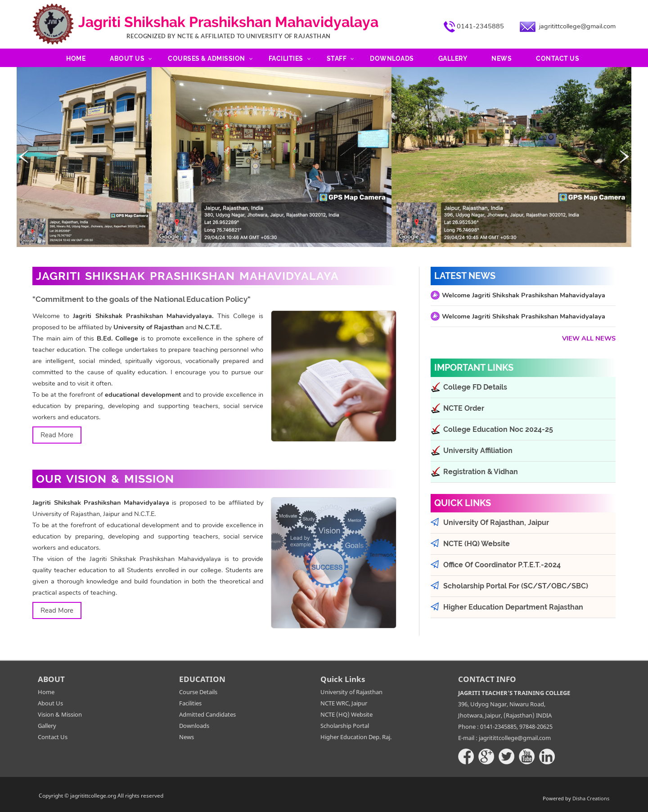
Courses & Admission (207, 58)
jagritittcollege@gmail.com (577, 26)
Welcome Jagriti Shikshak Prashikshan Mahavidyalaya (524, 295)
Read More (57, 435)
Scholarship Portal (345, 726)
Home (76, 58)
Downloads (392, 58)
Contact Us (558, 58)
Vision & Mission (60, 714)
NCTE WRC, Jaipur (344, 703)
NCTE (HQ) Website (346, 714)
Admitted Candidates (207, 714)
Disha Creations (591, 798)
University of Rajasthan (351, 692)
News (502, 58)
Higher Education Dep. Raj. (356, 737)
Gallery (453, 58)
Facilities (286, 58)
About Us (127, 58)
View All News (589, 338)
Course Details (198, 692)
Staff (337, 58)
